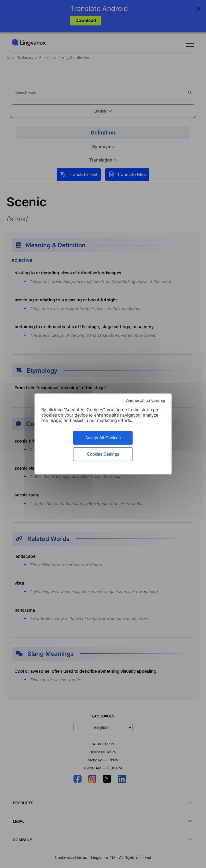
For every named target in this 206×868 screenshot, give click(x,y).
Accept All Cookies (103, 438)
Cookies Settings (103, 454)
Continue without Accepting (146, 401)
